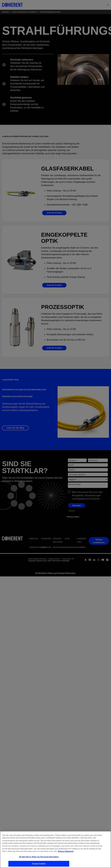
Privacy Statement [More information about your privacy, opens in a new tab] (66, 853)
